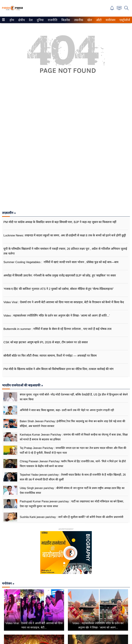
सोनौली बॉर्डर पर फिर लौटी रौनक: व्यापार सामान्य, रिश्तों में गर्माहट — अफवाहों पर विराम (50, 356)
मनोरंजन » (8, 584)
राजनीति (52, 20)
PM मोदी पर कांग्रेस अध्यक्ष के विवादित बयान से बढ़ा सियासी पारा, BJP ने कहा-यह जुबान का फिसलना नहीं (60, 222)
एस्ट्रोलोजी (124, 20)
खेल (89, 20)
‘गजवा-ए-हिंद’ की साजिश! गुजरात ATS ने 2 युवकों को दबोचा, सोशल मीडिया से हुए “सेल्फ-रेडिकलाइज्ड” (59, 289)
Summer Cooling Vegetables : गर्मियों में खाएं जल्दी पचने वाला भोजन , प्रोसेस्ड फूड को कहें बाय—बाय (61, 262)
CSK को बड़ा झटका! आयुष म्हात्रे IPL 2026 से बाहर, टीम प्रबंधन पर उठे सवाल (46, 342)
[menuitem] (12, 20)
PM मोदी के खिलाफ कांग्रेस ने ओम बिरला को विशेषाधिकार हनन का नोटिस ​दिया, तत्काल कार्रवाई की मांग (59, 369)
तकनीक (78, 20)
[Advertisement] (66, 120)
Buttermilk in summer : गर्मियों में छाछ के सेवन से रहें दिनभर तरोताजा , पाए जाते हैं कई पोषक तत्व (57, 329)
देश (31, 20)
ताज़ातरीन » (9, 213)
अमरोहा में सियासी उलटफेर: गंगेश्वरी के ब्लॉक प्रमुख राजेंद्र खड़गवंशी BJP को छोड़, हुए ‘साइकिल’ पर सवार (60, 275)
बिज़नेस (65, 20)
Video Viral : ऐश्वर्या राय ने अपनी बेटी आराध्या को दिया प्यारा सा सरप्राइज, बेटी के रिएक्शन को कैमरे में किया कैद (64, 302)
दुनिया (40, 20)
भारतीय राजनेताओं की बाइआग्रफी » (23, 385)
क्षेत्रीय (21, 20)
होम (12, 20)
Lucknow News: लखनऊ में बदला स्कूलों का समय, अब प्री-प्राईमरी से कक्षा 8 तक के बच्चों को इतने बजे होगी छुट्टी (65, 235)
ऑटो (98, 20)
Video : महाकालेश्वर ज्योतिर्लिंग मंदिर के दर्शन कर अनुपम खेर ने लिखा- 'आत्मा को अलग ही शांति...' (57, 316)
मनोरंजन (110, 20)
